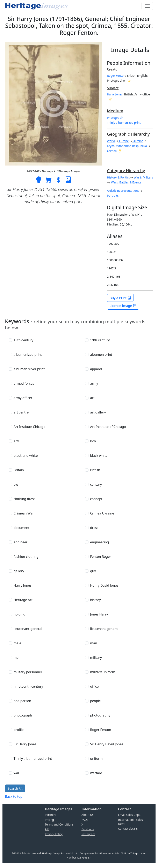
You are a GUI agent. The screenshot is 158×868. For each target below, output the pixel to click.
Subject (113, 88)
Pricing (49, 820)
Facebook (88, 829)
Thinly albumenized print (124, 123)
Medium (115, 111)
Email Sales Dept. (129, 815)
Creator (113, 69)
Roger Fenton (116, 76)
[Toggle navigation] (147, 6)
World (111, 141)
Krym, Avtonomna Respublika (127, 146)
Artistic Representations (123, 191)
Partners (51, 815)
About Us (88, 815)
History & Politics (118, 177)
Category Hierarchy (126, 171)
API (47, 829)
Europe (124, 141)
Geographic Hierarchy (128, 134)
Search (15, 788)
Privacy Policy (54, 834)
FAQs (85, 820)
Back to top (14, 796)
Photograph (115, 118)
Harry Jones (115, 94)
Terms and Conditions (59, 824)
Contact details (128, 829)
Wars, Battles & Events (126, 182)
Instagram (88, 834)
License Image (123, 306)
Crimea (112, 151)
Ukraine (138, 141)
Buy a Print (120, 298)
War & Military (143, 177)
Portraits (113, 196)
